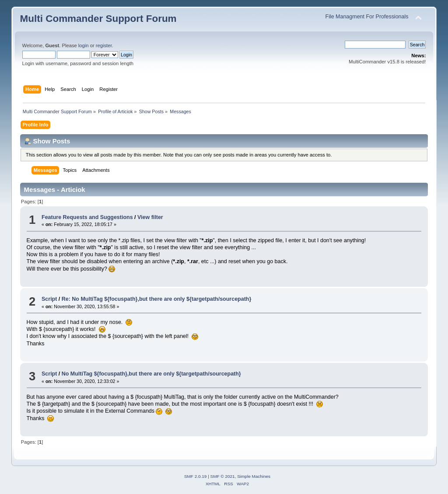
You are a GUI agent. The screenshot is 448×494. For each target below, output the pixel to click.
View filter (150, 217)
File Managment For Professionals (367, 17)
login (84, 45)
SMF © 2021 (223, 476)
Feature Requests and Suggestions (87, 217)
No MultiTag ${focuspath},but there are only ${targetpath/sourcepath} (151, 374)
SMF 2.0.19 (196, 476)
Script (49, 299)
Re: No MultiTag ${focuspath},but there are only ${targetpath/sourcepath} (156, 299)
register (104, 45)
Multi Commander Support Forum (98, 19)
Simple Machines (254, 476)
